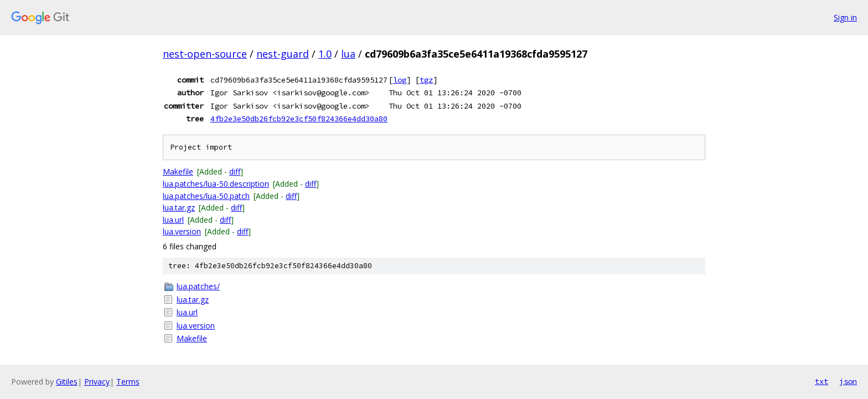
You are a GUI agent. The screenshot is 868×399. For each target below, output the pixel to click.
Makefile (178, 172)
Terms (128, 382)
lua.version (182, 231)
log (400, 80)
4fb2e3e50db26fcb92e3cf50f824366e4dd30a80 (299, 119)
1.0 (325, 54)
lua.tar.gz (179, 208)
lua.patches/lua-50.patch (206, 196)
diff (235, 172)
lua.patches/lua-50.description (216, 184)
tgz (426, 80)
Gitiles (67, 382)
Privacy (97, 382)
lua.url (173, 220)
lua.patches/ (198, 286)
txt (821, 381)
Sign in (845, 17)
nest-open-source (205, 54)
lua (348, 54)
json (848, 381)
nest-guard (283, 54)
